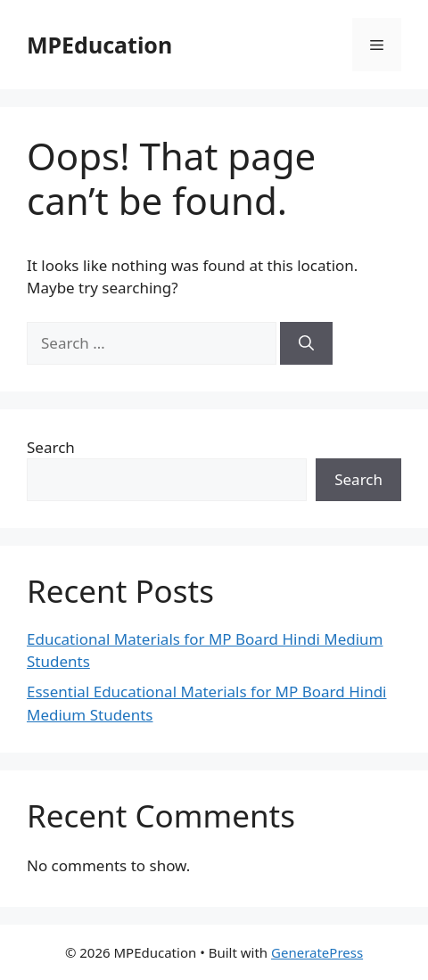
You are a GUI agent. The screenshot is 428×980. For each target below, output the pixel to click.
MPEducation (99, 45)
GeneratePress (317, 952)
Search (51, 447)
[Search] (306, 343)
